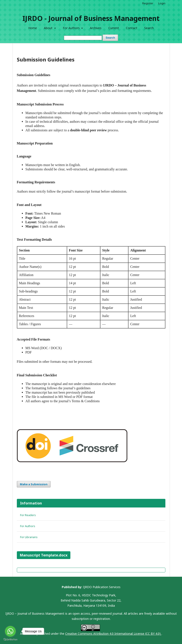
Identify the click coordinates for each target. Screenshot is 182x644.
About (49, 28)
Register (148, 3)
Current (114, 28)
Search (149, 28)
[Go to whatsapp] (10, 631)
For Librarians (29, 537)
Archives (96, 28)
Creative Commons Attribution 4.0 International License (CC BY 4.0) (113, 634)
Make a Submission (34, 484)
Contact (132, 28)
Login (162, 3)
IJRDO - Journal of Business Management (91, 18)
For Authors (72, 28)
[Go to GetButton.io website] (10, 640)
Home (33, 28)
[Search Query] (83, 38)
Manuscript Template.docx (44, 555)
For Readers (28, 515)
